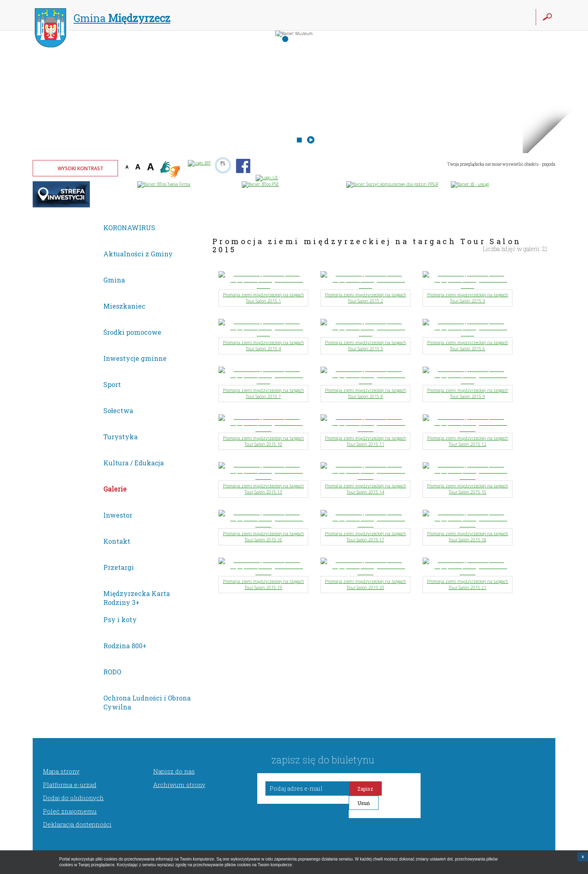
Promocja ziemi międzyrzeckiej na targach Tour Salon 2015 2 (366, 298)
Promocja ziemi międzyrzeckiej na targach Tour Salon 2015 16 (264, 537)
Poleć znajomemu (70, 811)
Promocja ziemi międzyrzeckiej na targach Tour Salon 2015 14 (366, 489)
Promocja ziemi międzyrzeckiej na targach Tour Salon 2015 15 (468, 489)
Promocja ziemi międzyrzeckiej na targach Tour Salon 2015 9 (468, 393)
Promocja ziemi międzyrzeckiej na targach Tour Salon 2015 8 (366, 393)
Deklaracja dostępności (77, 824)
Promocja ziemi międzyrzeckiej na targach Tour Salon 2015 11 (366, 441)
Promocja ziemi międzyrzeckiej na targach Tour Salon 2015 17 (366, 537)
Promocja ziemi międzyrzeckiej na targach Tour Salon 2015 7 (264, 393)
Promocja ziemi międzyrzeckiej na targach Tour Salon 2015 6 (468, 346)
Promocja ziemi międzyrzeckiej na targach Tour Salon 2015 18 (468, 537)
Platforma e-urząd (70, 785)
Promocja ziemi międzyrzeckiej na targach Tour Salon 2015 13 (264, 489)
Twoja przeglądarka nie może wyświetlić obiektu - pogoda (501, 164)
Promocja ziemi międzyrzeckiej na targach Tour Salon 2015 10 (264, 441)
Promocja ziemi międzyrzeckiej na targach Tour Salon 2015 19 (264, 584)
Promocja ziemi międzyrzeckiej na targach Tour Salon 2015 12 (468, 441)
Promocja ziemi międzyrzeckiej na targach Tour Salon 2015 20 (366, 584)
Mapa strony (61, 771)
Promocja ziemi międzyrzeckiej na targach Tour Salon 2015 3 (468, 298)
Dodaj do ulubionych (73, 798)
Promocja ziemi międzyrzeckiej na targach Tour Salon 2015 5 (366, 346)
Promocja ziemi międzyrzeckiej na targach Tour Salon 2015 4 (264, 346)
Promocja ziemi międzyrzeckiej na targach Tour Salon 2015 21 (468, 584)
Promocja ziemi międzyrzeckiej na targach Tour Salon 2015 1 (264, 298)
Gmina (102, 19)
